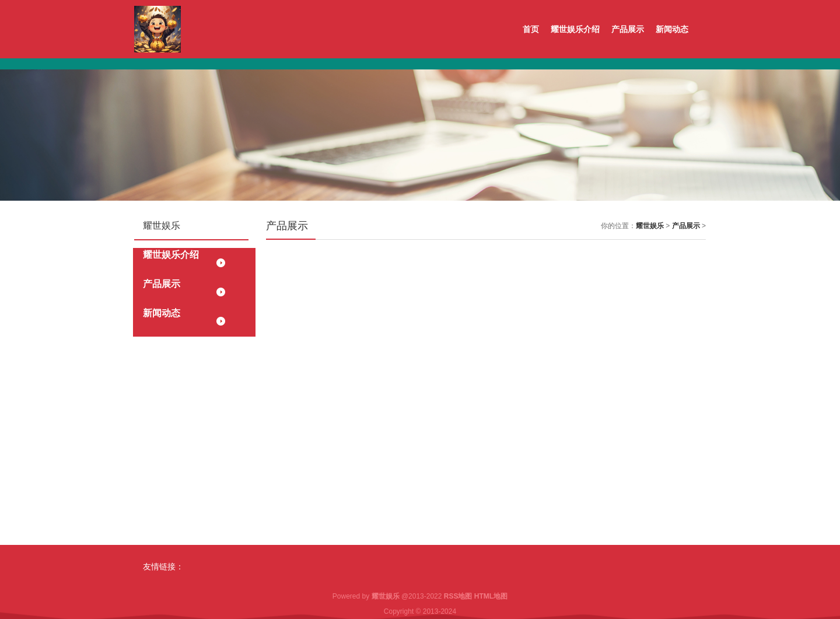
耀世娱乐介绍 (575, 29)
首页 (531, 29)
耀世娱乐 (650, 226)
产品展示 (628, 29)
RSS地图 (458, 596)
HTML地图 (491, 596)
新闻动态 (672, 29)
